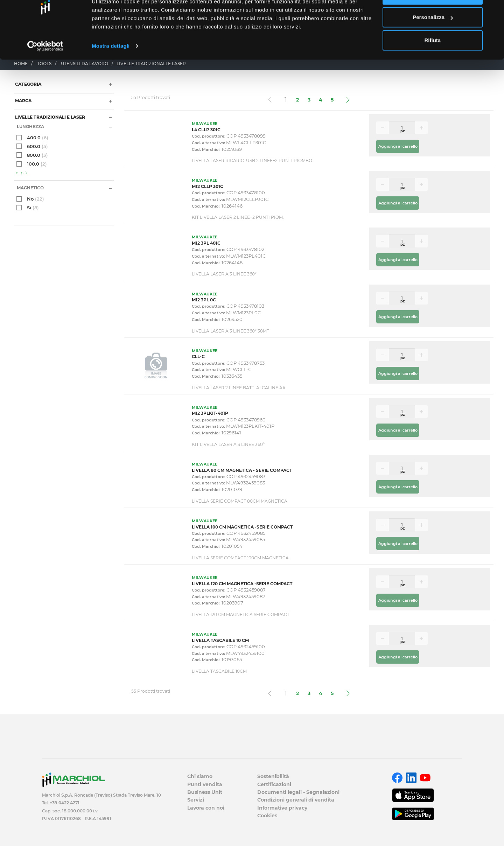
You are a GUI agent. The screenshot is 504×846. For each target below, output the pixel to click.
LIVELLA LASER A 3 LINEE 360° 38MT (230, 331)
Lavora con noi (206, 808)
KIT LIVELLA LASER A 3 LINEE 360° (228, 444)
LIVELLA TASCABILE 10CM (219, 671)
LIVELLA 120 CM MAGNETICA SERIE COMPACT (241, 614)
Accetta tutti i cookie (433, 18)
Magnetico (30, 188)
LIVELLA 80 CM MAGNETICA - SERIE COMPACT (242, 470)
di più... (23, 173)
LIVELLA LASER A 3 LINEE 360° (224, 274)
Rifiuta (433, 64)
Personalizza (433, 41)
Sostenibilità (273, 776)
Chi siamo (200, 776)
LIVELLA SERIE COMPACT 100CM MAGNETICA (240, 558)
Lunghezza (30, 127)
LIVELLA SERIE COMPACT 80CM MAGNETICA (240, 501)
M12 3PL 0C (204, 300)
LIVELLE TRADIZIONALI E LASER (50, 117)
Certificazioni (274, 784)
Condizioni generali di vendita (296, 800)
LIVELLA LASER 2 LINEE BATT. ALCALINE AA (239, 388)
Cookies (267, 816)
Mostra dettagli (111, 70)
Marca (23, 101)
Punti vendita (205, 784)
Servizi (196, 800)
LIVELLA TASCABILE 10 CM (220, 640)
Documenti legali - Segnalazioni (298, 792)
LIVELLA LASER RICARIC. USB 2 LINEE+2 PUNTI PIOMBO (252, 160)
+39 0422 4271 (65, 803)
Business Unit (205, 792)
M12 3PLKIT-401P (210, 413)
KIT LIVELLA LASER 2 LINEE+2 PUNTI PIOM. (238, 217)
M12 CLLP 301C (208, 186)
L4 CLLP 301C (206, 130)
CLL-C (198, 356)
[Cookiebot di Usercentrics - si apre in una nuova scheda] (45, 70)
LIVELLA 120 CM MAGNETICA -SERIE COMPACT (242, 584)
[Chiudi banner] (493, 11)
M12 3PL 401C (206, 243)
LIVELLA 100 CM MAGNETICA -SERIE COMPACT (242, 527)
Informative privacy (282, 808)
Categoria (28, 84)
